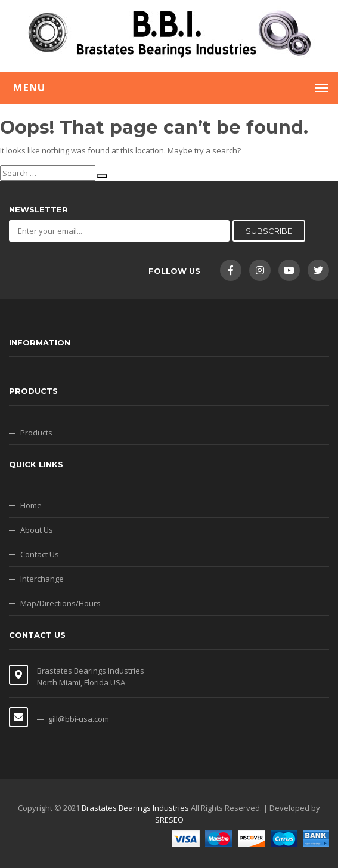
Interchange (42, 579)
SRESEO (169, 820)
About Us (37, 530)
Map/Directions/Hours (61, 603)
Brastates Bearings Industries (135, 808)
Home (31, 505)
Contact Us (40, 554)
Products (36, 433)
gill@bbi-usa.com (79, 719)
